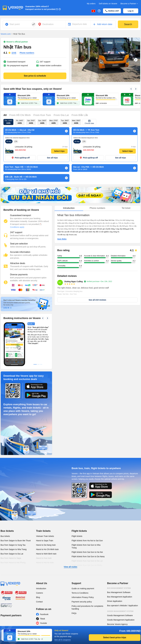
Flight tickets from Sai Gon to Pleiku (87, 524)
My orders (91, 4)
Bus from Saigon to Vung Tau (13, 504)
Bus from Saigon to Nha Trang (13, 508)
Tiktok (42, 578)
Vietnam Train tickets (45, 495)
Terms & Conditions (80, 552)
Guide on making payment (83, 547)
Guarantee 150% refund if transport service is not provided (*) (42, 8)
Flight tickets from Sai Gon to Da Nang (88, 515)
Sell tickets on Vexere (108, 4)
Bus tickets (7, 490)
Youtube (43, 582)
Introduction (41, 547)
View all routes (70, 526)
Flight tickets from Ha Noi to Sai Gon (87, 499)
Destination (48, 24)
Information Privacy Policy (83, 556)
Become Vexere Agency (117, 583)
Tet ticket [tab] (126, 208)
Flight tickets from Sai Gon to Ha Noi (87, 511)
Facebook (44, 573)
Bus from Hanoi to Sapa (11, 517)
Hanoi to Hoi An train (45, 521)
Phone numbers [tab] (97, 208)
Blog (38, 556)
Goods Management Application (121, 579)
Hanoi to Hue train (44, 517)
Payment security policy (82, 560)
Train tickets (43, 490)
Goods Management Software (120, 574)
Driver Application (115, 560)
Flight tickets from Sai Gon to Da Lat (87, 520)
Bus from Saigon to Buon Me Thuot (16, 499)
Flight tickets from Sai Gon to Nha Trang (86, 505)
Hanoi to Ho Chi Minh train (47, 508)
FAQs (74, 572)
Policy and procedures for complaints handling (87, 566)
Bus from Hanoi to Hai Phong (13, 521)
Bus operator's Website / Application (122, 564)
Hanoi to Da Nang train (46, 504)
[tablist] (97, 208)
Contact (39, 560)
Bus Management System (119, 547)
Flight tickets (79, 490)
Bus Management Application (120, 556)
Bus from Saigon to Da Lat (12, 513)
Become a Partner (129, 4)
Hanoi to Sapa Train (45, 499)
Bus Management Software (119, 551)
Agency (111, 589)
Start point (15, 24)
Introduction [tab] (69, 208)
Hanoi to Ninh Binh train (46, 513)
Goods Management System (120, 570)
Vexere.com (6, 34)
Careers (40, 552)
